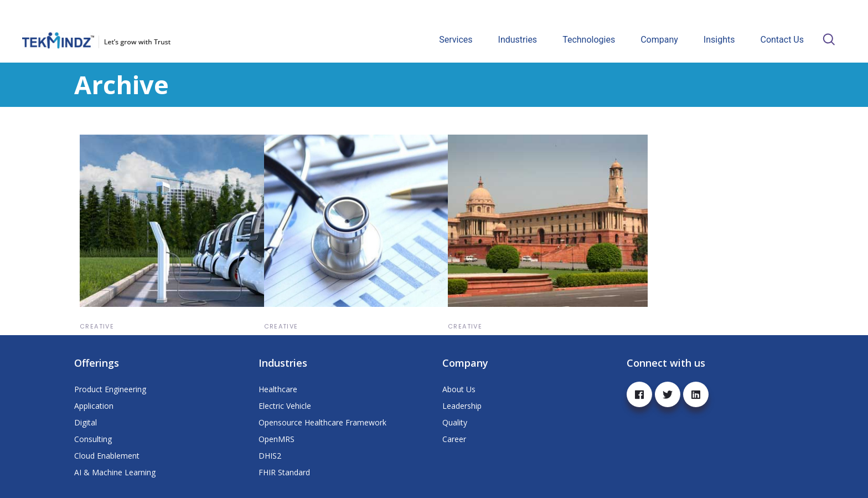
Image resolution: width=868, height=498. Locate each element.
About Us (459, 389)
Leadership (462, 406)
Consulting (93, 439)
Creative (97, 326)
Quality (455, 422)
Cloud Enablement (107, 456)
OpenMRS (277, 439)
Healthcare (278, 389)
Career (454, 439)
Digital (86, 422)
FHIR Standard (284, 472)
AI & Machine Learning (115, 472)
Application (94, 406)
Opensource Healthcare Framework (322, 422)
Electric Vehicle (285, 406)
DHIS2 (270, 456)
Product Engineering (110, 389)
